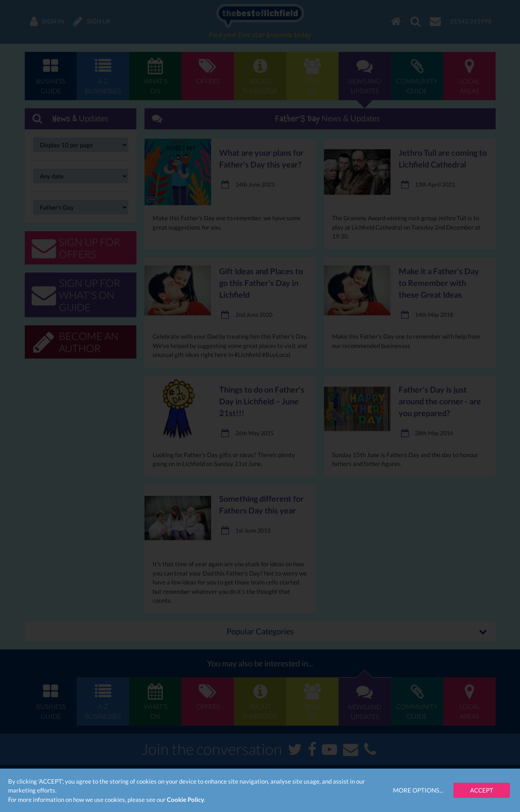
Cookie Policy (186, 799)
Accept (482, 790)
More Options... (418, 790)
